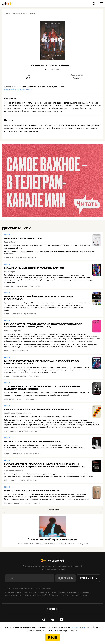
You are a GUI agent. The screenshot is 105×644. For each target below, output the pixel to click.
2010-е (23, 351)
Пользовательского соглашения (74, 592)
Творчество (35, 286)
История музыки (20, 13)
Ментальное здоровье (14, 503)
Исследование (11, 480)
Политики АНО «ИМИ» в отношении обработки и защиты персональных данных (47, 595)
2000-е (15, 351)
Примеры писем (88, 578)
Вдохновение (30, 314)
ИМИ (16, 413)
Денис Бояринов (16, 470)
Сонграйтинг (22, 286)
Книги (33, 13)
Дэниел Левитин (11, 242)
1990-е (7, 351)
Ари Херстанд (25, 413)
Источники (21, 258)
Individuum (9, 413)
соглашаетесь (78, 627)
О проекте (52, 609)
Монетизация (10, 431)
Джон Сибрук (10, 271)
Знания (7, 13)
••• (38, 13)
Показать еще (53, 510)
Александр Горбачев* (13, 330)
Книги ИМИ (9, 258)
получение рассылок (43, 588)
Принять (52, 637)
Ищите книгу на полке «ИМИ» (18, 89)
